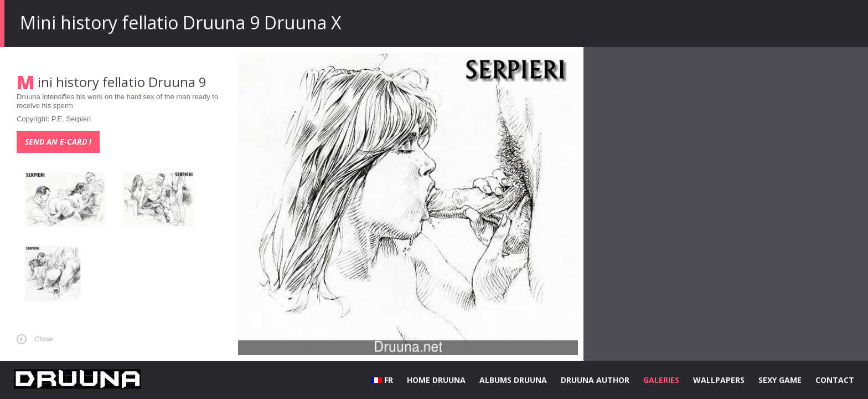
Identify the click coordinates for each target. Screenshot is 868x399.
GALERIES (661, 380)
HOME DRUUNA (436, 380)
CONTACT (835, 380)
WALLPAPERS (719, 380)
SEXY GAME (780, 380)
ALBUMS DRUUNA (513, 380)
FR (382, 380)
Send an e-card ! (58, 142)
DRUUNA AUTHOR (595, 380)
